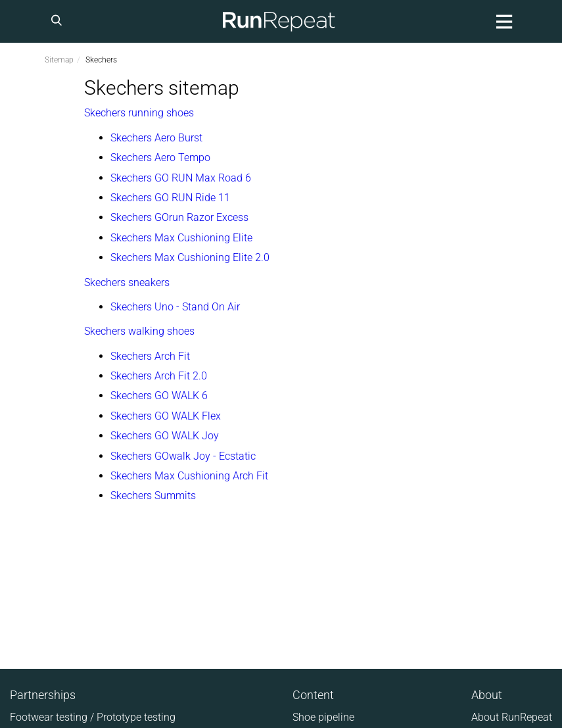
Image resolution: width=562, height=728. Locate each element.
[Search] (59, 21)
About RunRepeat (512, 717)
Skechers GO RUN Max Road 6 (181, 178)
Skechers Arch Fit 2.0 (159, 376)
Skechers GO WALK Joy (165, 436)
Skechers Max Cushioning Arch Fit (189, 476)
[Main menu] (502, 21)
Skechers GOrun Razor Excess (179, 217)
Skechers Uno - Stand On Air (175, 307)
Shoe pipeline (323, 717)
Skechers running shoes (139, 113)
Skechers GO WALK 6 (159, 396)
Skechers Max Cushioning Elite (181, 238)
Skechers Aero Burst (156, 138)
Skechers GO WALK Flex (166, 416)
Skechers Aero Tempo (160, 158)
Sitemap (59, 60)
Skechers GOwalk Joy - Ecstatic (183, 456)
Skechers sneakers (127, 282)
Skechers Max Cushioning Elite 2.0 (190, 257)
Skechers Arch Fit (150, 356)
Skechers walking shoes (139, 331)
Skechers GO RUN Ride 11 (170, 198)
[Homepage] (279, 21)
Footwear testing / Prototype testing (93, 717)
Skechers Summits (153, 496)
